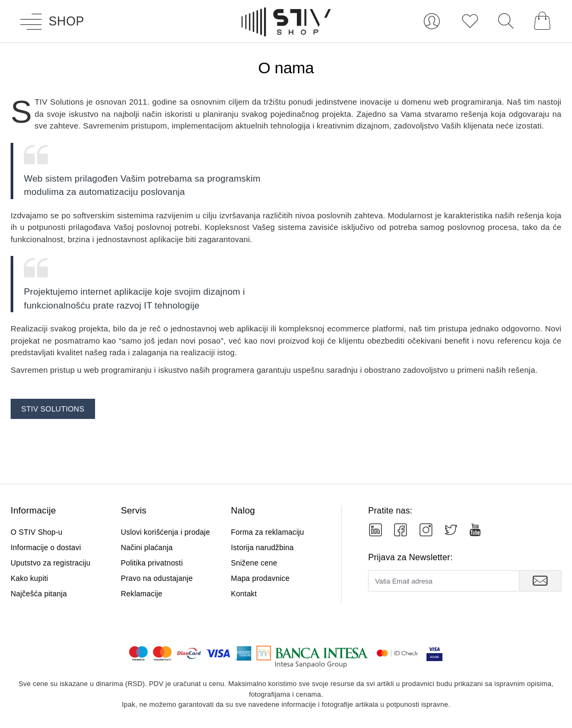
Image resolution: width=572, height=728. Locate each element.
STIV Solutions (53, 409)
